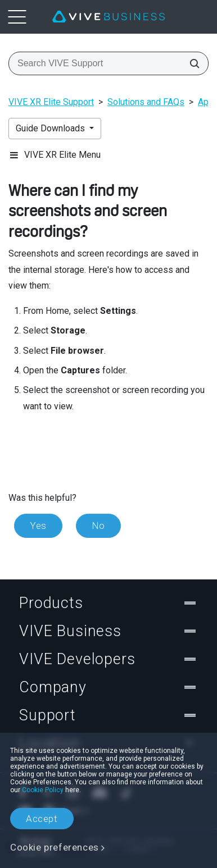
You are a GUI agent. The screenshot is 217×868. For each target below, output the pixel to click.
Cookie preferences (55, 847)
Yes (38, 526)
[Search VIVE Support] (191, 63)
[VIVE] (108, 17)
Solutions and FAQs (146, 102)
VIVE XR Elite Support (51, 102)
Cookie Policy (43, 790)
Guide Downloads (51, 128)
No (98, 526)
